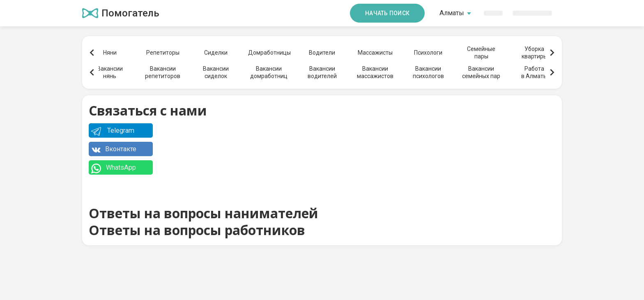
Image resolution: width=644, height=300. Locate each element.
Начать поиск (387, 13)
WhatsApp (114, 169)
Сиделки (216, 53)
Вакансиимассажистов (375, 72)
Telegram (113, 132)
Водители (322, 53)
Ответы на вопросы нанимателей (204, 213)
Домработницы (269, 53)
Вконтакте (114, 150)
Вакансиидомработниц (269, 72)
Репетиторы (163, 53)
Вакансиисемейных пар (481, 72)
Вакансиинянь (110, 72)
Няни (110, 53)
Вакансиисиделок (216, 72)
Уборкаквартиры (535, 53)
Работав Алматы (534, 72)
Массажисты (375, 53)
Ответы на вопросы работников (197, 230)
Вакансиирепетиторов (163, 72)
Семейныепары (481, 53)
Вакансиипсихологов (428, 72)
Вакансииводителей (322, 72)
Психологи (428, 53)
